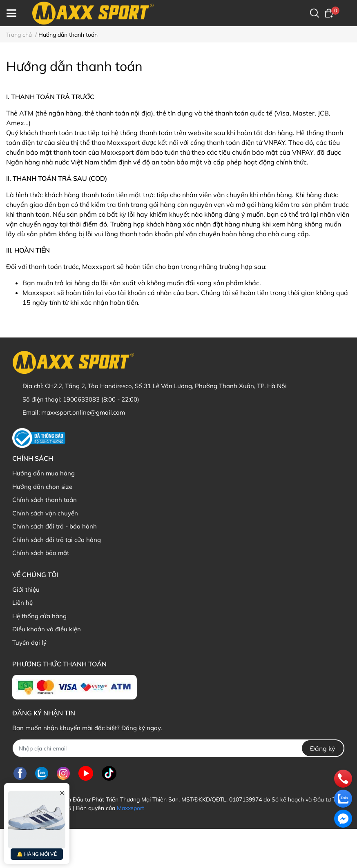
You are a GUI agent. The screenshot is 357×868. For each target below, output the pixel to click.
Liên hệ (22, 603)
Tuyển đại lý (29, 643)
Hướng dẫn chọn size (42, 487)
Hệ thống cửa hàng (39, 616)
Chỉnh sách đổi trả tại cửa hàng (57, 540)
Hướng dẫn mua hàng (44, 473)
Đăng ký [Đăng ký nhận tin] (323, 748)
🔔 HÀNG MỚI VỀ (37, 854)
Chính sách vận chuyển (45, 513)
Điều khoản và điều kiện (47, 629)
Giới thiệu (26, 589)
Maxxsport (131, 808)
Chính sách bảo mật (41, 553)
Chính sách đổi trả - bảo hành (55, 526)
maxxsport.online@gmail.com (83, 412)
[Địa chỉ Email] (178, 748)
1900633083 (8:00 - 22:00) (101, 399)
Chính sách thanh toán (45, 500)
